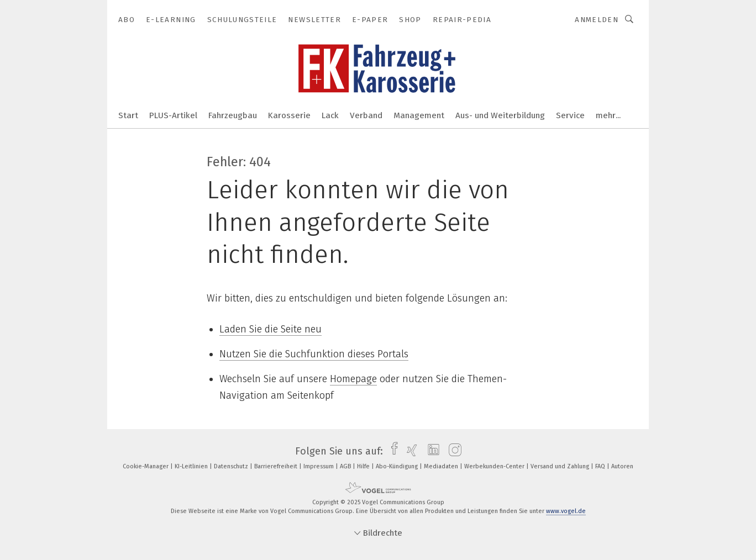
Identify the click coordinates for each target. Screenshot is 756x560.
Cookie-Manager (146, 466)
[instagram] (452, 451)
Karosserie (289, 115)
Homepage (353, 379)
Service (570, 115)
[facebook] (392, 451)
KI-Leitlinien (192, 466)
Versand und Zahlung (561, 466)
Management (419, 115)
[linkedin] (431, 451)
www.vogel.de (566, 511)
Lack (330, 115)
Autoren (622, 466)
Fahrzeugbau (233, 115)
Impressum (319, 466)
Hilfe (364, 466)
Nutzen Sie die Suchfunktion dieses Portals (314, 354)
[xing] (409, 451)
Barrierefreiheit (277, 466)
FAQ (601, 466)
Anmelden (597, 20)
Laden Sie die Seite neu (271, 329)
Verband (366, 115)
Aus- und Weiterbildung (500, 115)
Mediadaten (442, 466)
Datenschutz (232, 466)
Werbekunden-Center (495, 466)
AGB (346, 466)
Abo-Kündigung (398, 466)
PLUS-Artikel (173, 115)
